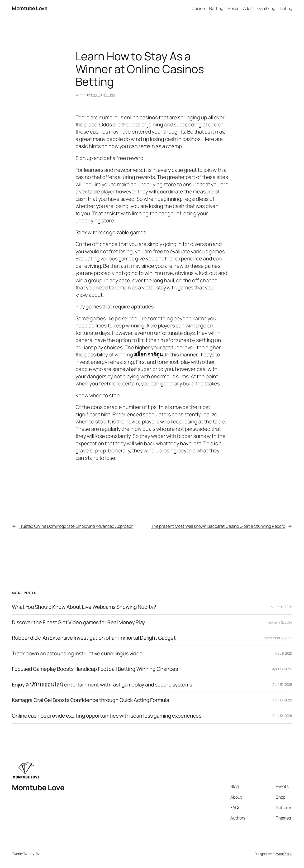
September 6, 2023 (278, 638)
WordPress (284, 854)
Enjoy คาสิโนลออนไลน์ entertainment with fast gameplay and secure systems (102, 685)
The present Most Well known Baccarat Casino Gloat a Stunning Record (218, 526)
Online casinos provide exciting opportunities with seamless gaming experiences (107, 716)
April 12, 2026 (282, 716)
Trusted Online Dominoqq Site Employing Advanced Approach (76, 526)
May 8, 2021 (283, 653)
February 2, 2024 (280, 622)
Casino (109, 95)
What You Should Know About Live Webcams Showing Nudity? (84, 607)
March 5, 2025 (281, 607)
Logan (96, 95)
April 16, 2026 (282, 669)
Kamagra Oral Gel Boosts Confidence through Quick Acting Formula (90, 700)
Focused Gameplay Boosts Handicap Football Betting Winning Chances (95, 669)
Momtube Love (30, 8)
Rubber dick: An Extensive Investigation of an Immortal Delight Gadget (94, 638)
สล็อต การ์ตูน (148, 355)
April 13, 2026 (282, 684)
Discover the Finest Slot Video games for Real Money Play (78, 622)
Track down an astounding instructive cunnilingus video (77, 653)
